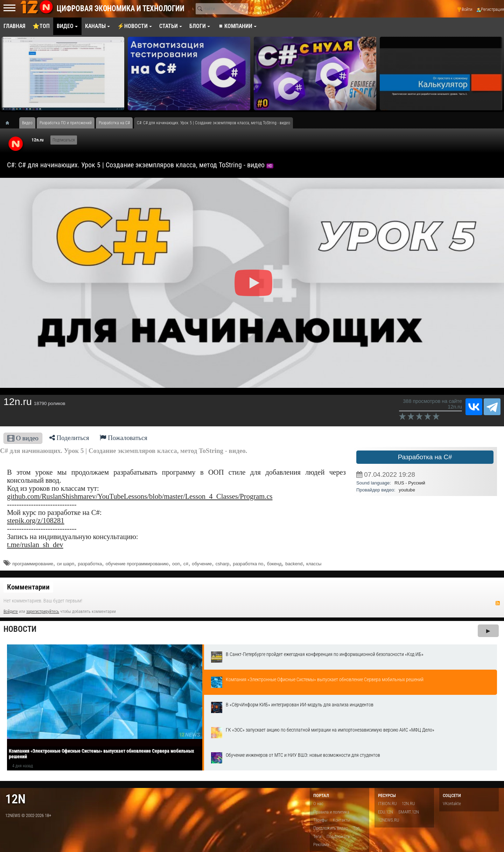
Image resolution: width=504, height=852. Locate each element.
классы (314, 564)
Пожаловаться (124, 438)
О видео (23, 438)
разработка (90, 564)
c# (186, 564)
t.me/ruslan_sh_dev (35, 545)
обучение (202, 564)
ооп (176, 564)
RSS (498, 603)
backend (294, 564)
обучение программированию (137, 564)
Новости (20, 629)
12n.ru (37, 140)
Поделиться (69, 438)
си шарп (65, 564)
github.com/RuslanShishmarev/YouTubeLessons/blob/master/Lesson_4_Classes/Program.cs (140, 496)
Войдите (11, 612)
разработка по (248, 564)
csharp (222, 564)
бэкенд (274, 564)
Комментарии (28, 587)
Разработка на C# (425, 457)
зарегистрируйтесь (43, 612)
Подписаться (64, 140)
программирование (33, 564)
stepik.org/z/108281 (36, 521)
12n (15, 799)
